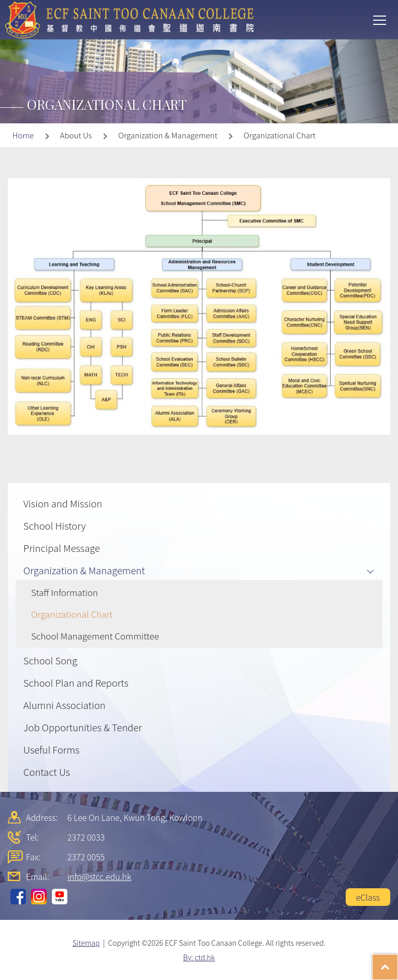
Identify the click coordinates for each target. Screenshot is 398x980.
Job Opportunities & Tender (83, 727)
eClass (368, 897)
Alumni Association (64, 705)
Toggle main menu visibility (380, 19)
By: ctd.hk (199, 957)
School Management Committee (95, 636)
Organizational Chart (72, 614)
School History (55, 525)
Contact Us (47, 772)
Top (398, 962)
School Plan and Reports (76, 683)
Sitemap (86, 943)
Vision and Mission (63, 503)
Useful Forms (51, 749)
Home (23, 135)
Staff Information (65, 592)
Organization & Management (84, 570)
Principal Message (62, 548)
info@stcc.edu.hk (99, 876)
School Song (50, 660)
